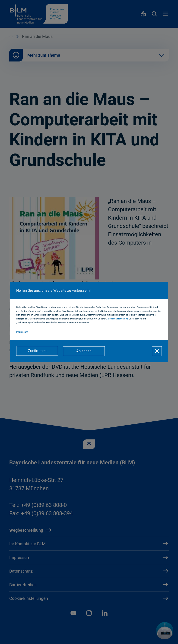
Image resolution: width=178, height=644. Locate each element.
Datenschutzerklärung (117, 319)
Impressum (22, 332)
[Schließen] (157, 351)
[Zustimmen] (37, 351)
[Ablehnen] (84, 351)
